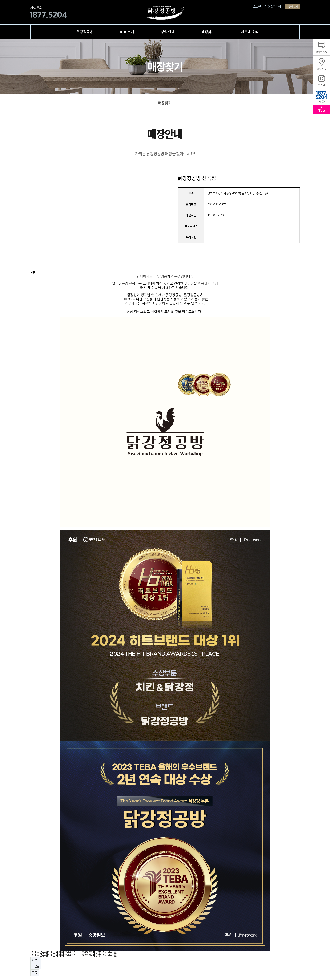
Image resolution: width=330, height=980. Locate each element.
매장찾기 (165, 103)
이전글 (36, 960)
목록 (35, 973)
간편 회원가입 (273, 7)
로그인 (257, 7)
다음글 (36, 966)
